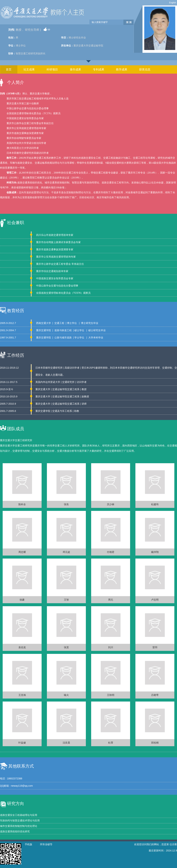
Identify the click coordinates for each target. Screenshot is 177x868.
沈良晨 (66, 743)
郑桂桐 (155, 743)
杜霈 (111, 743)
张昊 (66, 647)
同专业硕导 (46, 844)
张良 (66, 504)
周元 (111, 600)
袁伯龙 (22, 647)
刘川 (111, 647)
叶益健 (22, 743)
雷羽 (155, 647)
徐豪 (22, 600)
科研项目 (52, 69)
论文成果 (29, 69)
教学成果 (122, 69)
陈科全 (22, 504)
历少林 (111, 504)
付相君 (111, 552)
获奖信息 (145, 69)
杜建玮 (155, 504)
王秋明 (111, 695)
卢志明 (155, 600)
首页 (9, 69)
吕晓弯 (155, 695)
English (173, 3)
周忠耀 (22, 552)
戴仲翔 (155, 552)
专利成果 (99, 69)
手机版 (28, 844)
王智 (66, 600)
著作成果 (75, 69)
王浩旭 (22, 695)
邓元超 (66, 552)
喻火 (66, 695)
